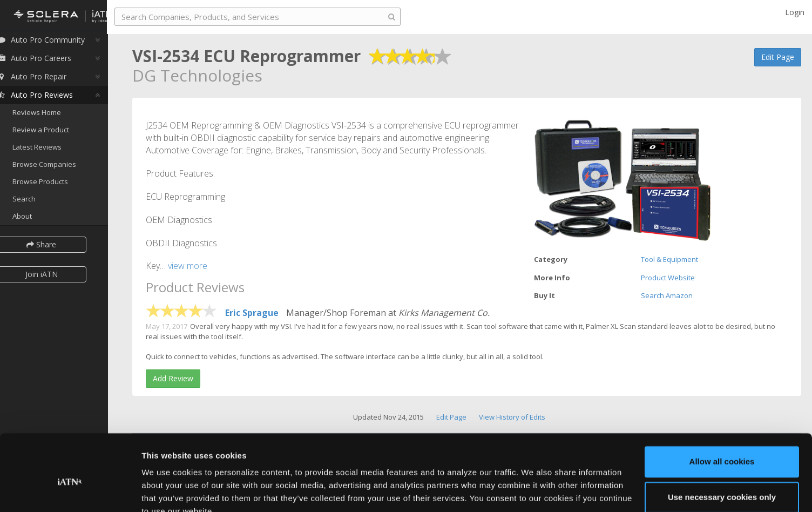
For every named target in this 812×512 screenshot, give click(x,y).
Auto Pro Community (54, 43)
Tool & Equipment (669, 259)
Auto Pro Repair (45, 80)
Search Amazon (667, 295)
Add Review (173, 378)
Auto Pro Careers (48, 61)
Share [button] (55, 247)
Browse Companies (58, 167)
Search (38, 201)
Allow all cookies (722, 411)
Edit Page (778, 57)
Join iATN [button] (55, 277)
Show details (167, 491)
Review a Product (54, 133)
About (36, 219)
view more (188, 266)
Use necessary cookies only (722, 446)
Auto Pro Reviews (48, 98)
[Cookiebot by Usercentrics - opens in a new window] (70, 491)
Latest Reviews (50, 150)
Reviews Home (50, 116)
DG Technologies (197, 75)
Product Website (668, 278)
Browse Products (54, 185)
